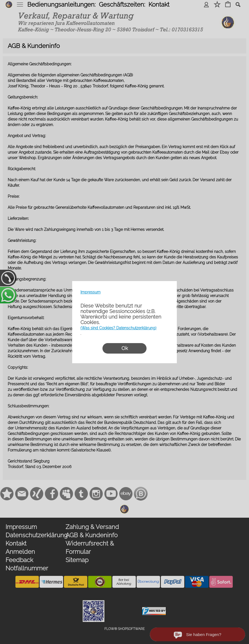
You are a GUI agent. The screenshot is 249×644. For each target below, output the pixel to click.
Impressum (90, 292)
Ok (125, 348)
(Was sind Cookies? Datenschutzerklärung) (118, 328)
